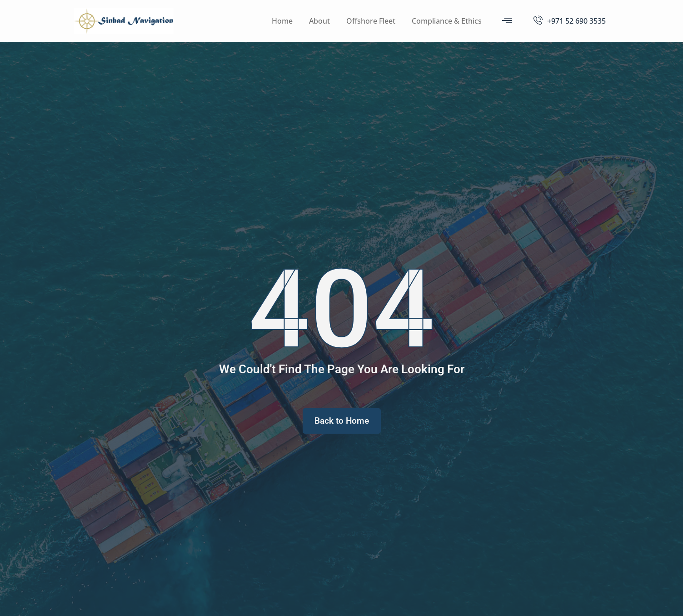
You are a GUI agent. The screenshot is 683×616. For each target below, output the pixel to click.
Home (282, 21)
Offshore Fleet (371, 21)
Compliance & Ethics (447, 21)
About (319, 21)
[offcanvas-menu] (507, 20)
